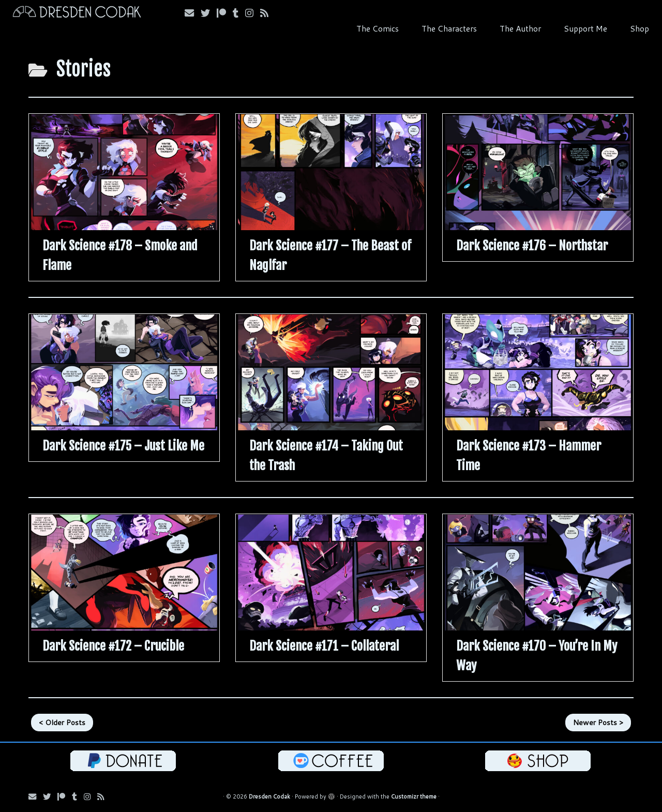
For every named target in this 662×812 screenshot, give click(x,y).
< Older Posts (62, 723)
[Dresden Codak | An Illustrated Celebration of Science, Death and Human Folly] (76, 13)
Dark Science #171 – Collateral (324, 646)
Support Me (585, 28)
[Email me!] (193, 13)
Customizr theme (414, 796)
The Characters (449, 28)
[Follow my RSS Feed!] (268, 13)
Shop (640, 28)
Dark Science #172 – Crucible (113, 646)
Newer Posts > (598, 723)
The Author (520, 28)
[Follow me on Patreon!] (225, 13)
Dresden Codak (269, 796)
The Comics (378, 28)
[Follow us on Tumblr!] (239, 13)
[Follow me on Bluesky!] (209, 13)
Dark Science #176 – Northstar (532, 246)
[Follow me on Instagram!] (253, 13)
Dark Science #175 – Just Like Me (123, 446)
